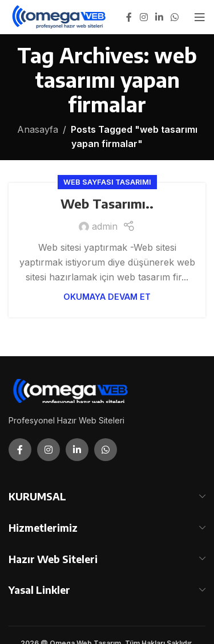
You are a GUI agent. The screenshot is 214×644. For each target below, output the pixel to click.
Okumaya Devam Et (107, 297)
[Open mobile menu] (200, 17)
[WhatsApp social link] (175, 17)
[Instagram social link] (144, 17)
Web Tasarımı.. (107, 203)
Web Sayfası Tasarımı (107, 182)
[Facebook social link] (129, 17)
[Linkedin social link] (159, 17)
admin (105, 226)
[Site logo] (60, 16)
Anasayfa (38, 129)
